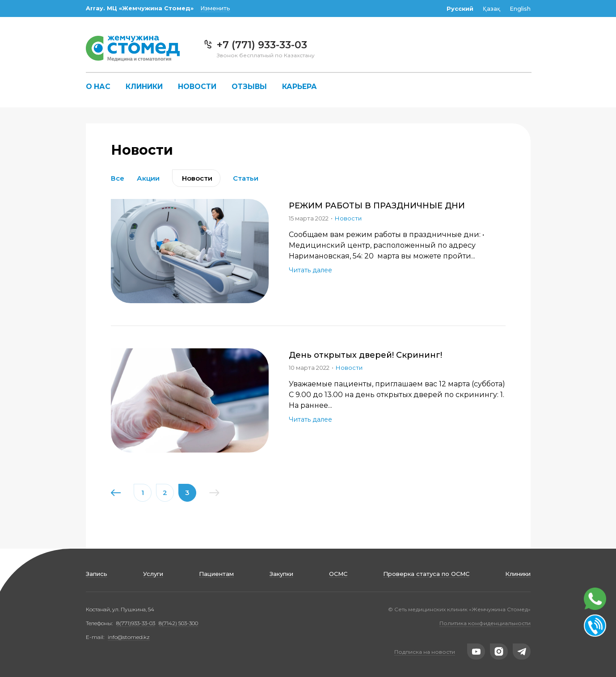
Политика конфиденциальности (485, 623)
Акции (148, 178)
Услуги (153, 574)
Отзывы (249, 87)
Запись (97, 574)
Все (118, 178)
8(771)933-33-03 (136, 623)
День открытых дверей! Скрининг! (365, 355)
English (520, 9)
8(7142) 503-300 (178, 623)
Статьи (246, 178)
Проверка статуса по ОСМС (426, 574)
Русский (460, 9)
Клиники (144, 87)
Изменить (215, 8)
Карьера (300, 87)
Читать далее (310, 270)
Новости (197, 87)
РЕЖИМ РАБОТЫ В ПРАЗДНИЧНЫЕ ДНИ (377, 206)
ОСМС (338, 574)
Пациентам (216, 574)
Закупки (281, 574)
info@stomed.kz (129, 637)
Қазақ (492, 9)
